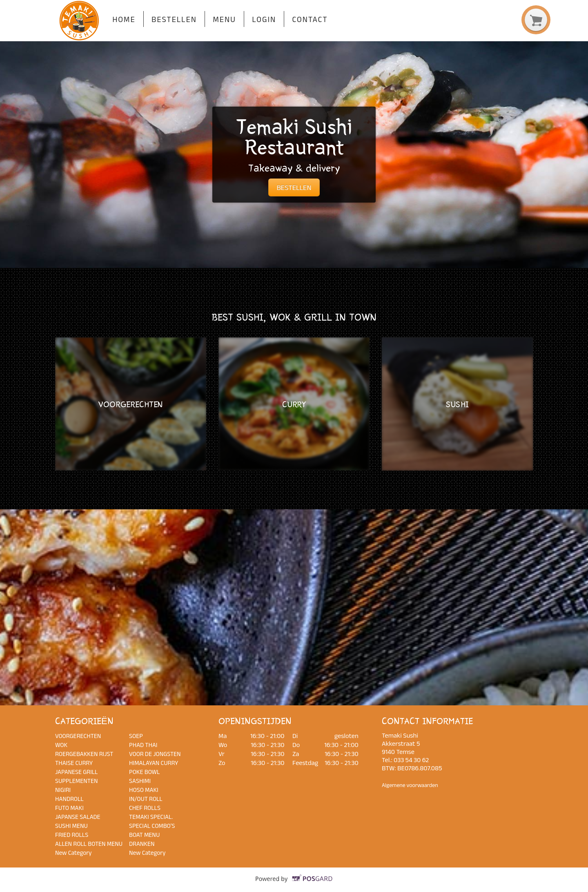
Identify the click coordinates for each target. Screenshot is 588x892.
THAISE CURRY (74, 763)
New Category (73, 853)
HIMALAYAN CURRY (154, 763)
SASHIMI (140, 781)
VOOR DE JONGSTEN (155, 754)
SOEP (136, 736)
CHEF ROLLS (145, 808)
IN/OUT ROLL (146, 799)
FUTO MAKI (69, 808)
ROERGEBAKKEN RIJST (84, 754)
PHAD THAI (143, 745)
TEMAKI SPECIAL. (151, 817)
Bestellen (174, 19)
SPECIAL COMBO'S (152, 826)
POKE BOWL (145, 772)
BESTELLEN (294, 187)
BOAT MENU (144, 835)
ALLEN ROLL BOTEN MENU (89, 844)
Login (264, 19)
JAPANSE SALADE (78, 817)
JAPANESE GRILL (77, 772)
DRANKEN (142, 844)
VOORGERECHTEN (78, 736)
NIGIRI (63, 790)
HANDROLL (69, 799)
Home (124, 19)
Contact (310, 19)
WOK (61, 745)
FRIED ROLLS (72, 835)
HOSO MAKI (144, 790)
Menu (224, 19)
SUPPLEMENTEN (76, 781)
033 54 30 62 (411, 760)
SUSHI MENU (71, 826)
